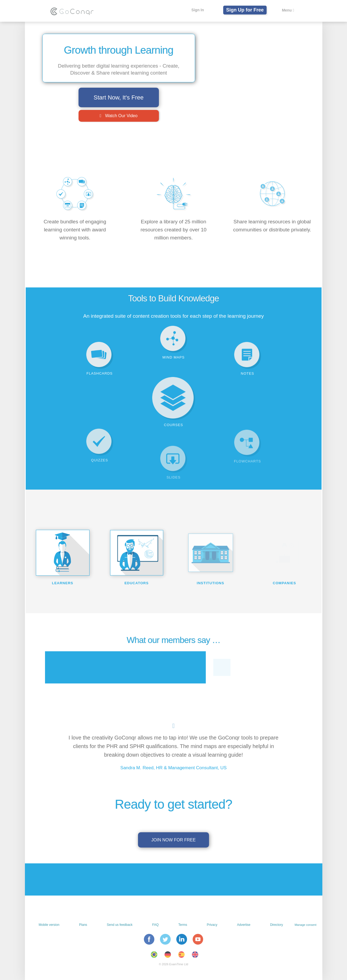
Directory (277, 925)
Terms (183, 925)
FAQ (155, 925)
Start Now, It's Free (118, 97)
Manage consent (305, 925)
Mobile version (49, 925)
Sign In (198, 10)
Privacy (212, 925)
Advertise (244, 925)
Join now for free (173, 840)
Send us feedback (120, 925)
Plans (83, 925)
